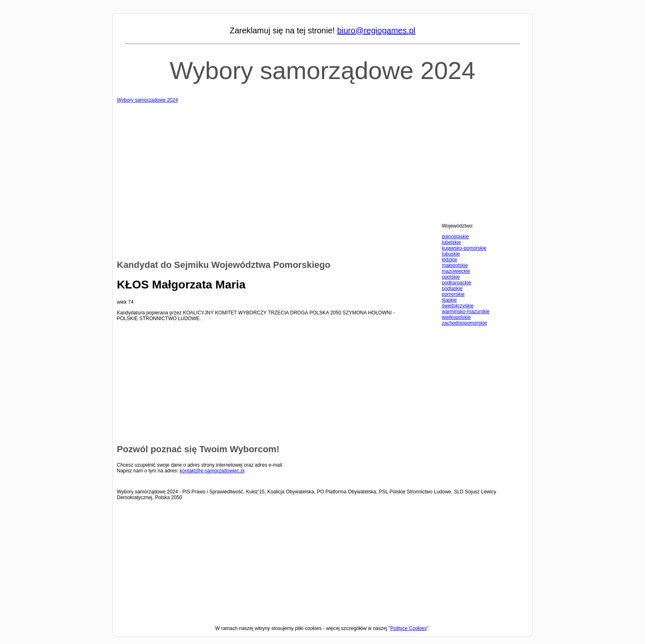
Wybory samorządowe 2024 (322, 71)
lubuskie (451, 254)
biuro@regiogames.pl (376, 30)
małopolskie (455, 265)
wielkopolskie (456, 317)
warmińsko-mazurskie (466, 312)
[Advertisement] (322, 160)
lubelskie (451, 242)
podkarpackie (456, 283)
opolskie (451, 277)
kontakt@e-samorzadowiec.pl (212, 471)
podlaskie (452, 288)
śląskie (449, 300)
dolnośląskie (455, 237)
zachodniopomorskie (464, 323)
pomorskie (453, 294)
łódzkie (449, 260)
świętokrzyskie (458, 306)
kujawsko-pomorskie (464, 248)
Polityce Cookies (409, 628)
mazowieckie (456, 271)
